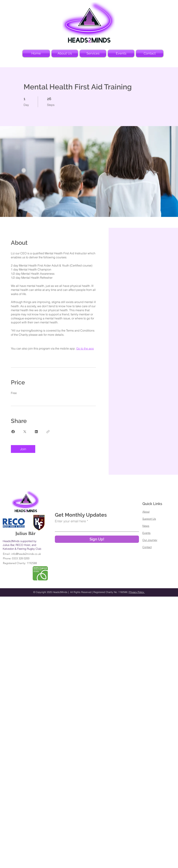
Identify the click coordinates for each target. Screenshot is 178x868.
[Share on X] (25, 432)
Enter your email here (70, 521)
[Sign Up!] (97, 539)
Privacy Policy (137, 592)
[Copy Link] (48, 432)
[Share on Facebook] (13, 432)
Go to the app (85, 348)
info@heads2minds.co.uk (26, 554)
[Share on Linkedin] (36, 432)
